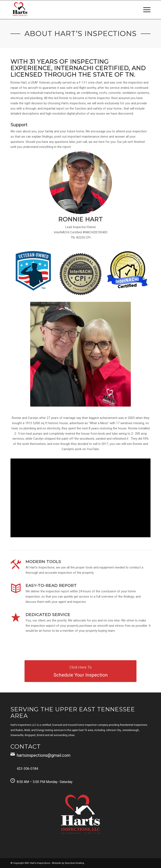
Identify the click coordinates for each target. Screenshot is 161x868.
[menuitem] (145, 10)
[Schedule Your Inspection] (80, 671)
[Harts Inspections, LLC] (20, 10)
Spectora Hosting (74, 863)
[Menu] (145, 10)
